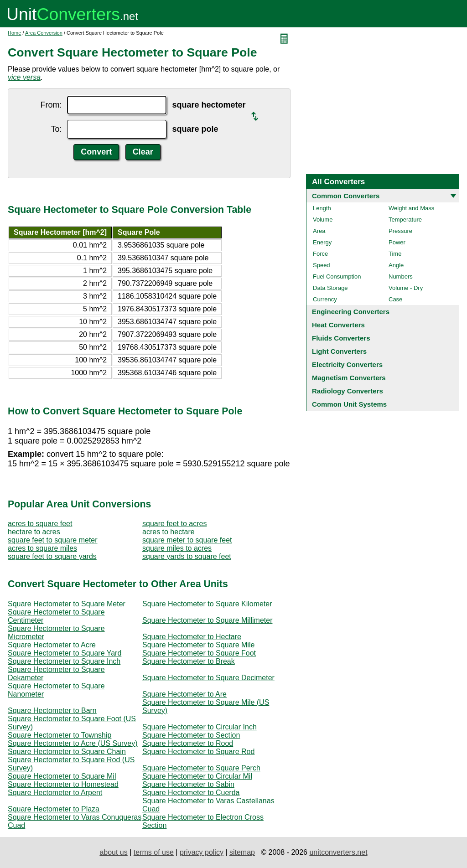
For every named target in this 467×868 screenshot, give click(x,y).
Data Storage (330, 288)
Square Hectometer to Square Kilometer (207, 604)
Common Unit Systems (349, 404)
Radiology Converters (348, 391)
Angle (396, 265)
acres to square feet (40, 524)
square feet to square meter (53, 540)
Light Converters (339, 351)
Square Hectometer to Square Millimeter (207, 620)
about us (113, 852)
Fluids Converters (341, 338)
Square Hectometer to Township (60, 735)
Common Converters (346, 196)
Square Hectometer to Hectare (192, 637)
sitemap (242, 852)
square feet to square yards (52, 556)
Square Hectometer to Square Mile (198, 645)
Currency (325, 299)
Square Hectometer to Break (189, 661)
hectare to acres (34, 532)
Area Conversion (44, 33)
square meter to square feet (187, 540)
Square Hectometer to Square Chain (67, 752)
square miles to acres (177, 548)
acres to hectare (169, 532)
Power (397, 242)
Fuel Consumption (337, 276)
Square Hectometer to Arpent (55, 793)
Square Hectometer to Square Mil (62, 776)
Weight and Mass (411, 208)
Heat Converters (338, 325)
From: (51, 105)
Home (14, 33)
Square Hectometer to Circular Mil (197, 776)
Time (395, 254)
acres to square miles (42, 548)
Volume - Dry (406, 288)
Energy (322, 242)
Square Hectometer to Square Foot (199, 653)
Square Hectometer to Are (184, 694)
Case (395, 299)
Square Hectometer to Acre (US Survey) (73, 743)
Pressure (400, 231)
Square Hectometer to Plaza (54, 809)
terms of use (154, 852)
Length (322, 208)
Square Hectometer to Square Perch (201, 768)
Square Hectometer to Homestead (63, 784)
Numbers (401, 276)
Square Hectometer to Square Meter (67, 604)
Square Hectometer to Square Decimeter (208, 678)
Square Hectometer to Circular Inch (200, 727)
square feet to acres (174, 524)
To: (56, 129)
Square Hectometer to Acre (52, 645)
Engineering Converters (351, 312)
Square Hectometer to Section (191, 735)
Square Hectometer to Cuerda (191, 793)
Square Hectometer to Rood (188, 743)
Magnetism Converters (349, 378)
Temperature (405, 220)
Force (320, 254)
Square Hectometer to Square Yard (65, 653)
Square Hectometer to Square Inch (64, 661)
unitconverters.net (338, 852)
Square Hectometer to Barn (52, 710)
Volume (323, 220)
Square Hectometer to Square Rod (198, 752)
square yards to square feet (187, 556)
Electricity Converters (347, 364)
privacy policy (202, 852)
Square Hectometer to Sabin (188, 784)
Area (319, 231)
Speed (322, 265)
